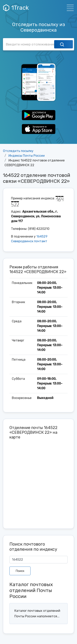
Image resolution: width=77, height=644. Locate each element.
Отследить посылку (18, 151)
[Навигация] (69, 8)
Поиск (20, 571)
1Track (16, 8)
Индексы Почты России (27, 156)
